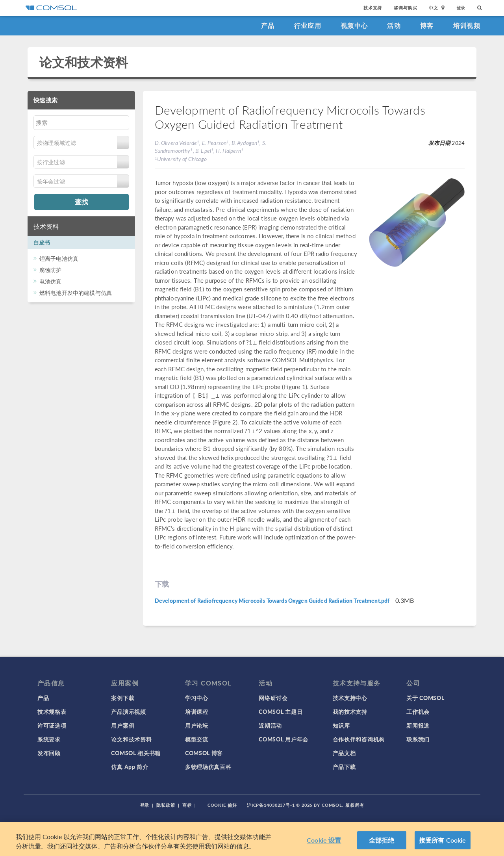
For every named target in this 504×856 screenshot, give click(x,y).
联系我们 (418, 739)
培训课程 (197, 711)
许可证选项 (52, 725)
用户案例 (123, 725)
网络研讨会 (273, 698)
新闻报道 (418, 725)
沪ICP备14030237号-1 (271, 805)
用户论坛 (197, 725)
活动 (394, 25)
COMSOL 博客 (204, 753)
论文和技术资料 (84, 62)
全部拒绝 (382, 840)
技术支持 (373, 8)
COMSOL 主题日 (281, 711)
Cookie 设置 (324, 840)
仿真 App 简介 (130, 767)
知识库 (341, 725)
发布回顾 (49, 753)
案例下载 (123, 698)
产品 (268, 25)
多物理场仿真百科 (208, 767)
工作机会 (418, 711)
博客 (427, 25)
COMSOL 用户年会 (283, 739)
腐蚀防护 (51, 270)
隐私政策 (166, 805)
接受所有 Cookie (443, 840)
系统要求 (49, 739)
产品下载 (344, 767)
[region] (252, 839)
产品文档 (344, 753)
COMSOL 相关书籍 (136, 753)
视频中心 (354, 25)
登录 (461, 8)
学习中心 (197, 698)
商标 (187, 805)
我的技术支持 (350, 711)
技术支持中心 (350, 698)
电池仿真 (51, 281)
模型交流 (197, 739)
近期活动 (270, 725)
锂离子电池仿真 (59, 258)
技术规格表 (52, 711)
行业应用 (308, 25)
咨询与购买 (405, 8)
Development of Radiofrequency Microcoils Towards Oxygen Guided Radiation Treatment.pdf (272, 600)
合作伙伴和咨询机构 (359, 739)
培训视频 (467, 25)
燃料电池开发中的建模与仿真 (76, 293)
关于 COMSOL (425, 698)
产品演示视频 (128, 711)
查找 (82, 202)
